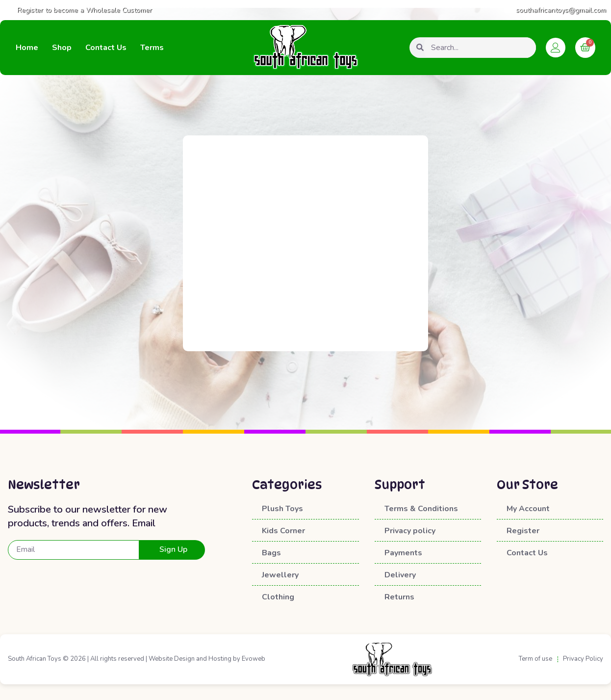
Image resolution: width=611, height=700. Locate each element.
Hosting (220, 659)
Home (27, 48)
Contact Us (106, 48)
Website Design (172, 659)
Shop (62, 48)
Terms (152, 48)
